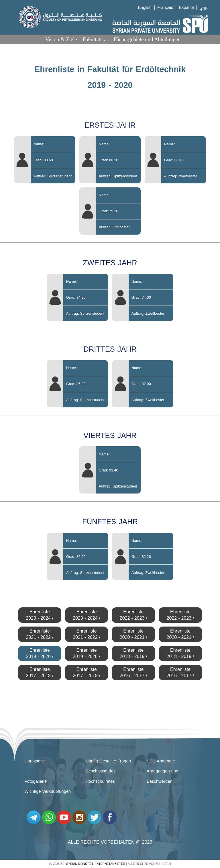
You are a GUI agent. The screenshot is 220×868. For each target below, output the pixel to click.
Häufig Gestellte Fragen (108, 761)
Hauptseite (35, 761)
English (145, 8)
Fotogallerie (36, 781)
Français (165, 8)
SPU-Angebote (161, 761)
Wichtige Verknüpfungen (48, 791)
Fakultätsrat (95, 39)
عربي (204, 8)
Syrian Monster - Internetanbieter (96, 864)
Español (186, 8)
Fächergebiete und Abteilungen (147, 39)
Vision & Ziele (61, 39)
